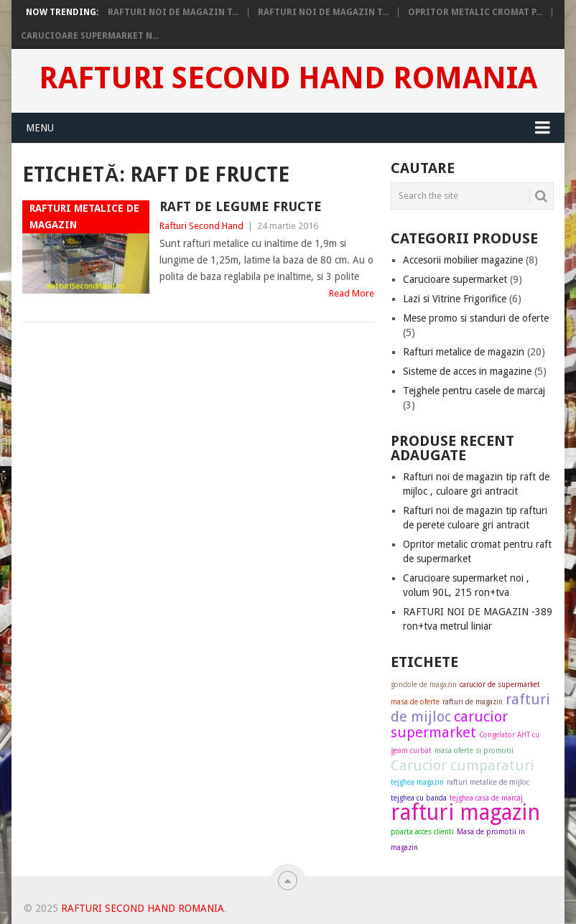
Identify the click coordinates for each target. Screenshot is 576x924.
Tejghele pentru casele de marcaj (474, 391)
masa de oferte (415, 702)
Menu (40, 128)
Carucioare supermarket (455, 279)
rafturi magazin (465, 812)
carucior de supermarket (500, 685)
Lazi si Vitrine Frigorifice (455, 299)
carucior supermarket (449, 724)
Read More (352, 293)
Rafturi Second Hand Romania (288, 78)
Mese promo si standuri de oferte (476, 318)
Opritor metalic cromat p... (475, 12)
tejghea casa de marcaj (486, 798)
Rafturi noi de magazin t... (173, 12)
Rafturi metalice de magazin (464, 352)
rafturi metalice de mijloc (488, 782)
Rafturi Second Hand (201, 226)
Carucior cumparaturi (463, 765)
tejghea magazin (417, 782)
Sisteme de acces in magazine (467, 371)
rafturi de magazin (473, 702)
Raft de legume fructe (241, 206)
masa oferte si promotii (474, 751)
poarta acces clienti (422, 832)
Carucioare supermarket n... (90, 36)
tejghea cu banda (419, 798)
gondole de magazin (424, 685)
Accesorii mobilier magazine (463, 260)
